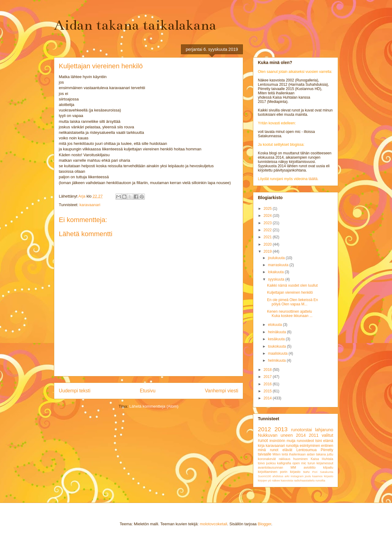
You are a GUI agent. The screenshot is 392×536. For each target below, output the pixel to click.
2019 (268, 251)
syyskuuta (277, 279)
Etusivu (148, 391)
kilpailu (328, 467)
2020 (268, 244)
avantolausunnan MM (277, 467)
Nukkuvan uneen (275, 435)
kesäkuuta (277, 339)
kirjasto (329, 476)
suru (306, 472)
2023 (268, 223)
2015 (268, 391)
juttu (330, 454)
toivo (261, 463)
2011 (314, 435)
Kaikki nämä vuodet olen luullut (292, 285)
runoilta (320, 480)
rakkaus (285, 459)
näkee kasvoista (283, 480)
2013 (281, 429)
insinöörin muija (283, 441)
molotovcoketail (213, 524)
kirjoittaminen (268, 472)
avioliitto (309, 467)
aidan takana (316, 454)
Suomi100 (264, 476)
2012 (264, 429)
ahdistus (278, 476)
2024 (268, 216)
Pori (315, 472)
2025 (268, 209)
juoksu (271, 463)
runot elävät (281, 450)
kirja (261, 446)
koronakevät (267, 459)
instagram (297, 476)
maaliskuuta (278, 353)
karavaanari (90, 205)
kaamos (318, 476)
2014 (268, 398)
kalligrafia (284, 463)
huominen (301, 459)
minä (262, 450)
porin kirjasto (290, 472)
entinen (327, 446)
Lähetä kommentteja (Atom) (154, 406)
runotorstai (302, 430)
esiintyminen (310, 446)
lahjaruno (324, 430)
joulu (308, 476)
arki (287, 476)
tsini (318, 441)
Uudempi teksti (75, 391)
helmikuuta (277, 360)
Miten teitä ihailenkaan (289, 454)
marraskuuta (279, 265)
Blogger (264, 524)
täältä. (313, 179)
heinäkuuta (277, 332)
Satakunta (327, 472)
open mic (299, 463)
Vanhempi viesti (222, 391)
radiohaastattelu (304, 480)
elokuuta (275, 325)
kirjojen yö (264, 480)
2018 (268, 370)
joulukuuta (277, 258)
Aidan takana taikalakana (135, 25)
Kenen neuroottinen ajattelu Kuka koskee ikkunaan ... (290, 314)
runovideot (305, 441)
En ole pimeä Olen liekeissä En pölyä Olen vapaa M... (292, 302)
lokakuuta (276, 272)
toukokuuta (277, 346)
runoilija (292, 446)
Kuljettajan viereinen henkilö (290, 293)
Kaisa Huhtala (322, 459)
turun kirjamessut (320, 463)
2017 (268, 377)
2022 (268, 230)
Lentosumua (307, 450)
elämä (328, 441)
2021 (268, 237)
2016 (268, 384)
